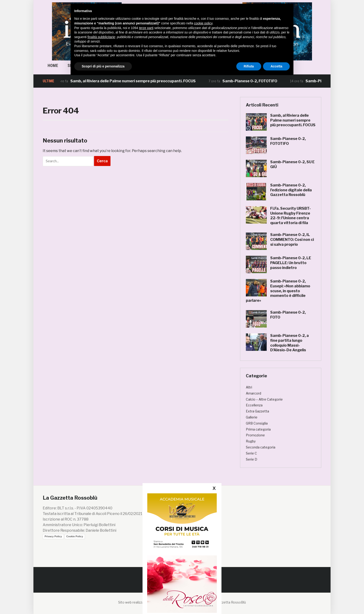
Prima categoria (258, 429)
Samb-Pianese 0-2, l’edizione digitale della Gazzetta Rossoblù (291, 190)
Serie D (252, 459)
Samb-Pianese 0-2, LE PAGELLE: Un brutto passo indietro (291, 263)
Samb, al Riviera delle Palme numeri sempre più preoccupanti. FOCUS (136, 81)
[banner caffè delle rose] (182, 584)
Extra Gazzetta (257, 411)
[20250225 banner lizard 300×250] (182, 522)
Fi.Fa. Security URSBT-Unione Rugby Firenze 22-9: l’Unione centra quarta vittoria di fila (291, 216)
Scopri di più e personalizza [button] (103, 66)
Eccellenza (254, 405)
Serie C (251, 453)
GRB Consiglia (257, 423)
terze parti (146, 28)
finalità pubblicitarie (101, 37)
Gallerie (252, 417)
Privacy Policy (53, 536)
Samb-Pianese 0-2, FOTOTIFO (253, 81)
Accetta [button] (276, 66)
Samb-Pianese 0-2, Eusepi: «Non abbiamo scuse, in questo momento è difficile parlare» (278, 291)
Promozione (255, 435)
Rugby (251, 441)
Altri (249, 387)
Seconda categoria (261, 447)
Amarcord (253, 393)
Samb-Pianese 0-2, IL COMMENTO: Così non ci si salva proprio (292, 240)
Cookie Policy (75, 536)
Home (53, 65)
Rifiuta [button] (249, 66)
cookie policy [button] (203, 23)
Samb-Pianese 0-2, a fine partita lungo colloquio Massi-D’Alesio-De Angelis (289, 343)
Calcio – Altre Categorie (264, 399)
